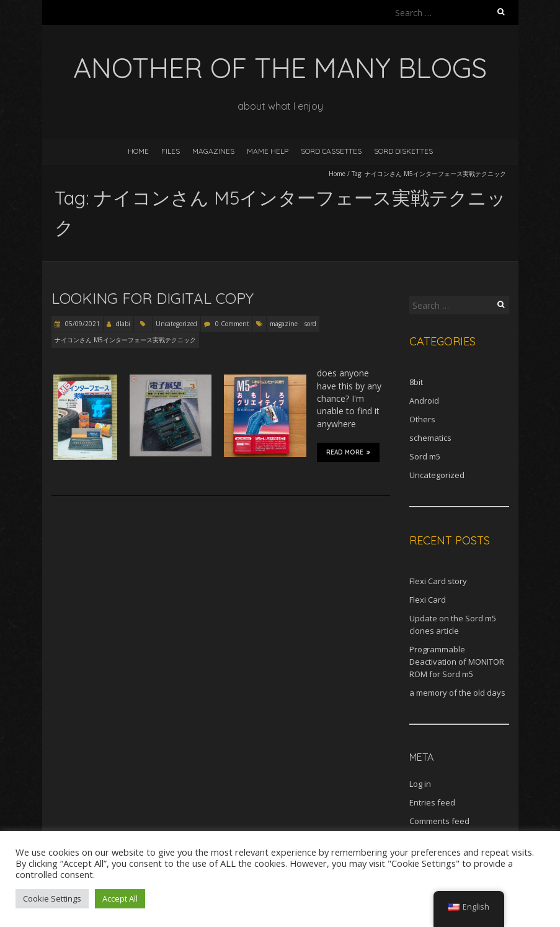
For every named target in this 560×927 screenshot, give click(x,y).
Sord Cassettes (331, 151)
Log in (420, 784)
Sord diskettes (403, 151)
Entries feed (432, 802)
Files (171, 151)
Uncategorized (176, 324)
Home (138, 151)
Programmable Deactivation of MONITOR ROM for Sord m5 (457, 662)
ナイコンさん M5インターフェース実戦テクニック (125, 340)
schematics (430, 438)
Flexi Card (428, 600)
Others (422, 419)
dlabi (123, 324)
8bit (416, 382)
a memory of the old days (457, 693)
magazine (284, 324)
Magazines (213, 151)
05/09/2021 (82, 324)
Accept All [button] (120, 898)
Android (424, 401)
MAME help (268, 151)
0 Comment (232, 324)
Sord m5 (425, 456)
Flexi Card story (438, 581)
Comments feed (439, 821)
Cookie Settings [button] (52, 898)
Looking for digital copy (153, 298)
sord (310, 324)
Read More (348, 452)
